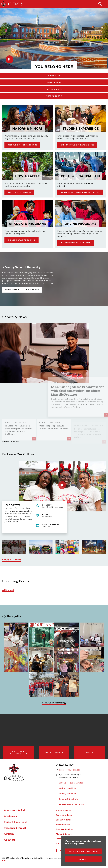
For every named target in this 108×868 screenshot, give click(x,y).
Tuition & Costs (54, 89)
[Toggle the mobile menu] (105, 4)
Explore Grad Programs (21, 240)
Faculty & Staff (63, 826)
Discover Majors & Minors (22, 145)
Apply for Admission (19, 192)
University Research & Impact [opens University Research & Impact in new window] (22, 290)
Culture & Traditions (12, 560)
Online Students (63, 822)
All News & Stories (11, 441)
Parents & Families (64, 831)
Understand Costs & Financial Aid (80, 192)
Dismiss (83, 859)
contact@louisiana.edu (70, 772)
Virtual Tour (53, 96)
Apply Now (54, 75)
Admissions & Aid (14, 812)
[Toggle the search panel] (100, 4)
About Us (9, 842)
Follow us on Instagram (53, 703)
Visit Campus (54, 82)
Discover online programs (76, 243)
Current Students (64, 817)
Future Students (63, 812)
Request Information (18, 754)
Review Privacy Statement (83, 851)
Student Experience (16, 824)
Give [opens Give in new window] (4, 863)
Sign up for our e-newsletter (72, 785)
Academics (10, 818)
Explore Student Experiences (77, 145)
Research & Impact (15, 830)
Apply (90, 753)
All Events (7, 590)
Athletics (9, 836)
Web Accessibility (68, 790)
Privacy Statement (68, 795)
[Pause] (9, 59)
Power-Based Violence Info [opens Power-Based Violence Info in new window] (72, 806)
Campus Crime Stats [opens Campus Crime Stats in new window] (69, 801)
